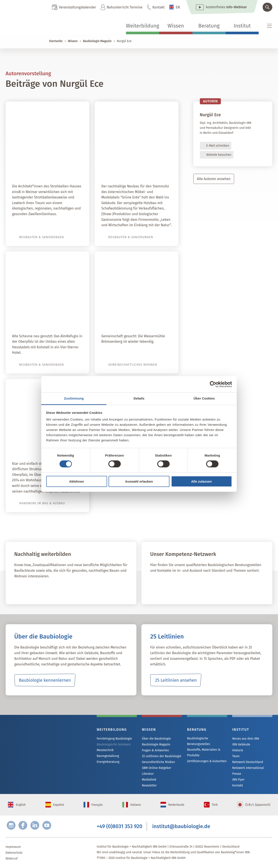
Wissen (176, 26)
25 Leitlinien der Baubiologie (161, 756)
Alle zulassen (201, 481)
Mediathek (149, 780)
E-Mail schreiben (218, 146)
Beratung (209, 26)
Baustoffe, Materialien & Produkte (204, 753)
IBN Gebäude (241, 744)
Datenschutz (14, 853)
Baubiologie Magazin (97, 41)
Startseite (56, 41)
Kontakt (159, 7)
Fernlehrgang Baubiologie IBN (49, 589)
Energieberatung (108, 762)
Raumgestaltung (108, 756)
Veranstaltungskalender (77, 7)
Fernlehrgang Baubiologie (114, 739)
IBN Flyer (238, 780)
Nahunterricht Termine (124, 7)
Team (236, 756)
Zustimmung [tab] (74, 398)
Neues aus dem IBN (246, 739)
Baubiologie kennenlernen (45, 680)
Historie (238, 750)
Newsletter (149, 785)
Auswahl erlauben (139, 481)
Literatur (148, 774)
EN (178, 7)
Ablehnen (76, 481)
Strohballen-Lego (63, 169)
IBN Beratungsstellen (176, 589)
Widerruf (12, 859)
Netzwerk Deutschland (248, 762)
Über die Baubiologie (156, 739)
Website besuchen (219, 155)
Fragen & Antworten (155, 750)
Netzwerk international (248, 768)
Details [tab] (139, 398)
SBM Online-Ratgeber (156, 768)
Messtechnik (105, 750)
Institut (242, 26)
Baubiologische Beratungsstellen (199, 741)
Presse (237, 774)
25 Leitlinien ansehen (176, 680)
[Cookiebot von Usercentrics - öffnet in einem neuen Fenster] (213, 384)
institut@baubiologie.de (181, 826)
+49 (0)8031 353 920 (119, 826)
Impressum (13, 847)
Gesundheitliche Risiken (158, 762)
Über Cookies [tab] (204, 398)
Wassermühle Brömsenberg (140, 319)
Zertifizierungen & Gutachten (207, 761)
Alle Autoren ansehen (214, 179)
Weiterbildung (143, 26)
